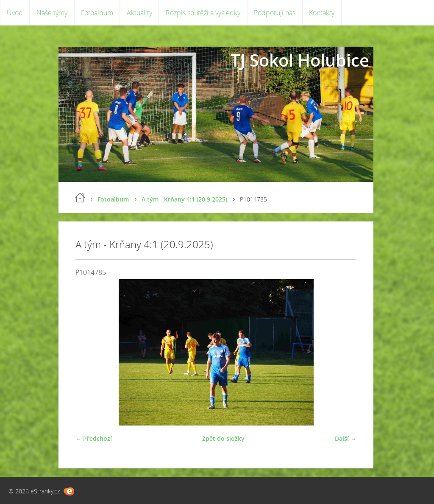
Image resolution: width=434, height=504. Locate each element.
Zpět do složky (223, 438)
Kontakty (322, 13)
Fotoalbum (97, 13)
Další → (346, 438)
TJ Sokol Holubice (300, 60)
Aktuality (139, 13)
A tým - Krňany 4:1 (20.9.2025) (184, 199)
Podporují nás (275, 13)
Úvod (15, 13)
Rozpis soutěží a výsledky (203, 13)
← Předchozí (94, 438)
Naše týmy (52, 13)
